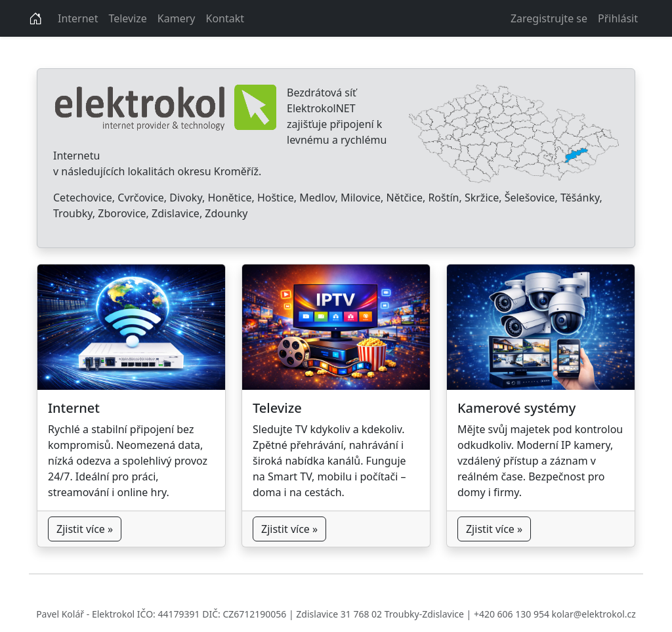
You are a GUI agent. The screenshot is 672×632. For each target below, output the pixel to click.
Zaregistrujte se (549, 18)
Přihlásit (618, 18)
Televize (127, 18)
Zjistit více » (85, 529)
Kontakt (225, 18)
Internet (78, 18)
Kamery (177, 18)
